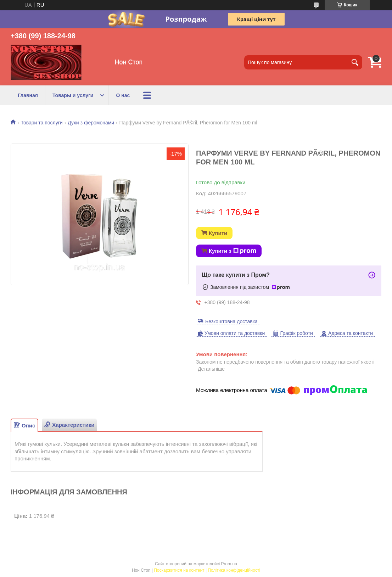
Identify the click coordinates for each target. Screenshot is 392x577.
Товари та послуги (41, 123)
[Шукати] (355, 62)
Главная (28, 95)
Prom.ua (229, 564)
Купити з (233, 251)
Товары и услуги (73, 95)
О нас (123, 95)
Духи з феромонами (91, 123)
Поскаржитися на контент (179, 570)
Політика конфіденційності (234, 570)
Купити (218, 233)
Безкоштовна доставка (231, 321)
